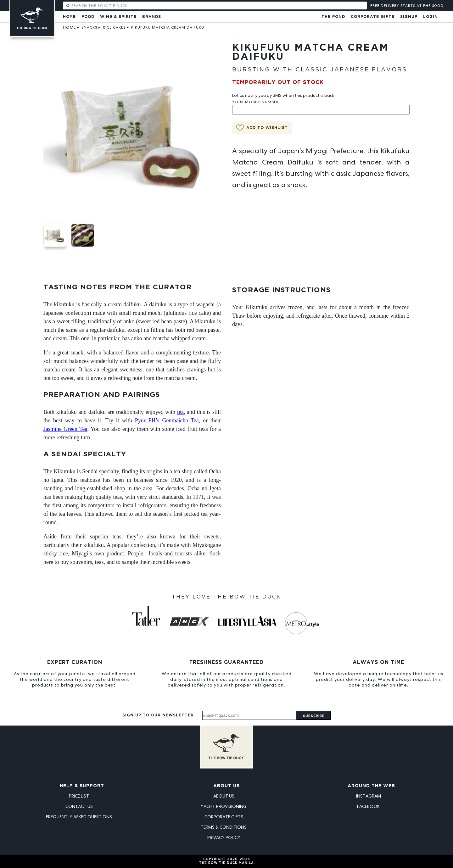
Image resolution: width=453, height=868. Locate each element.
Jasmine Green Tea (65, 429)
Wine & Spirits (118, 17)
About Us (226, 786)
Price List (79, 796)
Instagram (369, 796)
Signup (409, 17)
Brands (152, 17)
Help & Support (82, 786)
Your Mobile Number (255, 102)
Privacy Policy (224, 837)
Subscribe (314, 716)
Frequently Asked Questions (79, 817)
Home (69, 17)
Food (88, 17)
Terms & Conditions (224, 827)
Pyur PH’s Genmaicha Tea (167, 420)
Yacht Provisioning (224, 806)
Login (431, 17)
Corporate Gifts (373, 17)
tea (180, 412)
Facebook (368, 806)
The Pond (333, 17)
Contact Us (79, 806)
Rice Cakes (114, 27)
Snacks (89, 27)
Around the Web (371, 786)
